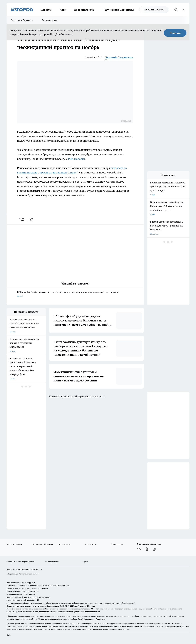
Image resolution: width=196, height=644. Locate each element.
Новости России (84, 10)
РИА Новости (76, 159)
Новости (46, 10)
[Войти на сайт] (183, 10)
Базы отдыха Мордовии (43, 544)
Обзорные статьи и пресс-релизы (21, 562)
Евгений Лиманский (119, 57)
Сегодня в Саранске (22, 20)
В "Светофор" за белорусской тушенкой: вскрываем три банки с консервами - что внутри (75, 294)
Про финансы (90, 544)
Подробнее (101, 619)
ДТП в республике (14, 544)
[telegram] (32, 219)
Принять (175, 33)
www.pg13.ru (36, 569)
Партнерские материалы (118, 10)
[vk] (22, 219)
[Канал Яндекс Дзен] (154, 549)
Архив (85, 562)
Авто (63, 10)
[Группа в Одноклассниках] (147, 549)
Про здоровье (64, 544)
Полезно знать (117, 544)
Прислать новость (154, 10)
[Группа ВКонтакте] (139, 549)
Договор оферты (52, 562)
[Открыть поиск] (176, 10)
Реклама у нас (50, 20)
